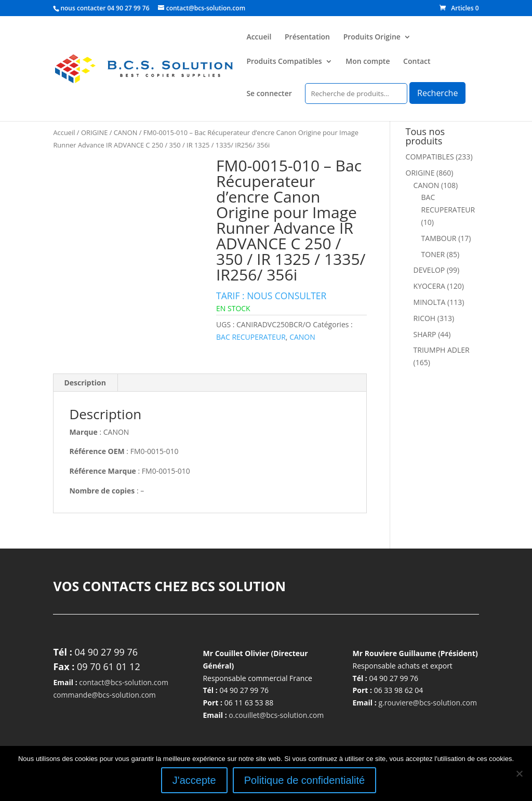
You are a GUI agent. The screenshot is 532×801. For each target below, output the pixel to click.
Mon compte (368, 62)
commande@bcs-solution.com (104, 695)
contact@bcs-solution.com (124, 682)
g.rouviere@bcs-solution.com (428, 703)
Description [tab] (85, 383)
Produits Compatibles (284, 62)
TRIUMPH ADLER (442, 350)
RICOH (425, 318)
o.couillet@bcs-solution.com (276, 715)
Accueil (259, 37)
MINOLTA (430, 302)
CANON (126, 132)
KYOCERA (429, 286)
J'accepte (194, 780)
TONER (433, 254)
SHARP (425, 334)
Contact (417, 62)
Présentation (307, 37)
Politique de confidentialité (304, 780)
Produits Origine (372, 37)
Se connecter (269, 94)
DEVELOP (429, 270)
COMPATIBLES (430, 157)
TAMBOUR (439, 238)
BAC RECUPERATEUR (251, 337)
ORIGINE (94, 132)
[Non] (519, 773)
